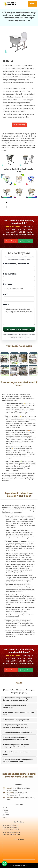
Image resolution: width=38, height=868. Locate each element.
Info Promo (11, 241)
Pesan (19, 314)
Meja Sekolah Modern (21, 865)
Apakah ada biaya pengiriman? (16, 720)
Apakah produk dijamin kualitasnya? (18, 732)
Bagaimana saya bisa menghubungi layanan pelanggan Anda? (18, 760)
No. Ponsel (19, 287)
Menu (32, 4)
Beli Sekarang (19, 125)
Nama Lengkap (19, 277)
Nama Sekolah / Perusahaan (19, 267)
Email (19, 297)
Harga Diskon (26, 241)
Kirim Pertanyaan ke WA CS (19, 329)
